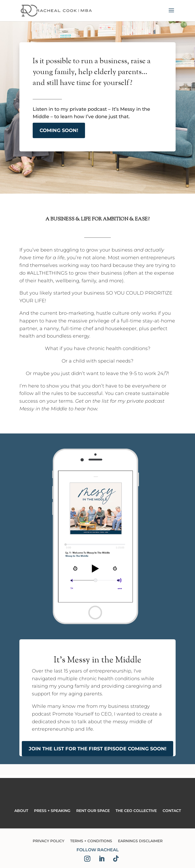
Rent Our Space (93, 811)
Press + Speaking (52, 811)
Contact (172, 811)
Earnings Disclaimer (140, 841)
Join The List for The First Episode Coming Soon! (97, 749)
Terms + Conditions (91, 841)
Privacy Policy (48, 841)
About (21, 811)
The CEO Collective (136, 811)
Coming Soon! (59, 130)
